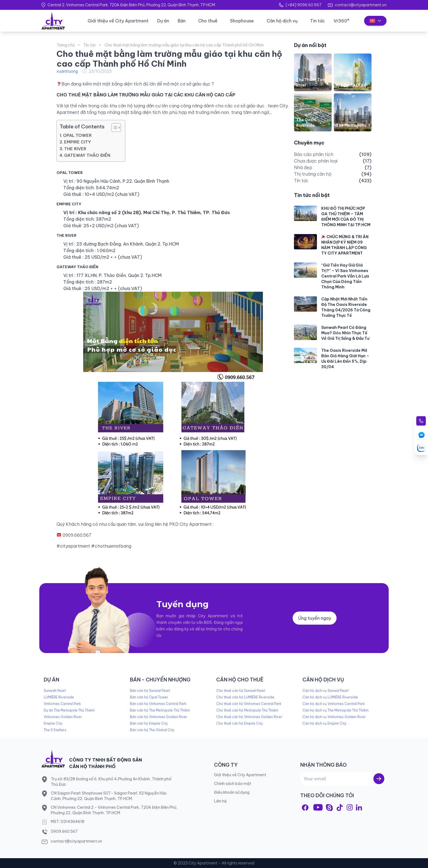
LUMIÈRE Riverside (59, 697)
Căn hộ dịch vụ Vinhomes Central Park (334, 704)
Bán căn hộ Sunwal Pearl (150, 691)
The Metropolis (351, 125)
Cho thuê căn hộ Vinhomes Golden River (249, 717)
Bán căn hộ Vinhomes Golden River (159, 717)
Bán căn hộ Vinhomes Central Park (158, 704)
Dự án (163, 21)
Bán (182, 21)
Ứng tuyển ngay (315, 618)
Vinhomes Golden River (63, 717)
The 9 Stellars (55, 730)
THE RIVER (76, 149)
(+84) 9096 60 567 (303, 5)
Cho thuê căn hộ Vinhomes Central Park (249, 704)
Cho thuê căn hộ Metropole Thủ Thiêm (247, 710)
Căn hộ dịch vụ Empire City (324, 723)
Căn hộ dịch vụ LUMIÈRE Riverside (330, 697)
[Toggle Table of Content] (113, 128)
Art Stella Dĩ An (351, 85)
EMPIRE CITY (78, 142)
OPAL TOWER (77, 135)
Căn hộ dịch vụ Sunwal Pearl (326, 691)
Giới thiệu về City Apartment (118, 21)
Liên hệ (220, 801)
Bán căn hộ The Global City (152, 730)
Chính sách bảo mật (233, 784)
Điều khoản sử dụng (232, 792)
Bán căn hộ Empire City (149, 723)
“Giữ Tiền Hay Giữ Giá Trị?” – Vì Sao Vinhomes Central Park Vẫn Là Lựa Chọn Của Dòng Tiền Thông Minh (345, 276)
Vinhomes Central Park (62, 704)
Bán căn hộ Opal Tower (149, 697)
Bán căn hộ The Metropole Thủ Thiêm (160, 710)
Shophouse (242, 21)
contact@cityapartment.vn (361, 5)
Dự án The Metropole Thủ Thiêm (69, 710)
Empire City (53, 723)
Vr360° (341, 21)
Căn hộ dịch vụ (282, 21)
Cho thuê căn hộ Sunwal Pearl (241, 691)
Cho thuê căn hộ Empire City (240, 723)
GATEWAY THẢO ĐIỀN (88, 155)
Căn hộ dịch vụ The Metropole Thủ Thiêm (335, 710)
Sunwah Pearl (55, 691)
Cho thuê (208, 21)
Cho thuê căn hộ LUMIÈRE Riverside (245, 697)
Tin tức (317, 21)
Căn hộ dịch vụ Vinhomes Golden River (334, 717)
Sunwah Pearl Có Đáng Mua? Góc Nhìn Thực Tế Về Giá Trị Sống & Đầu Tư (345, 333)
